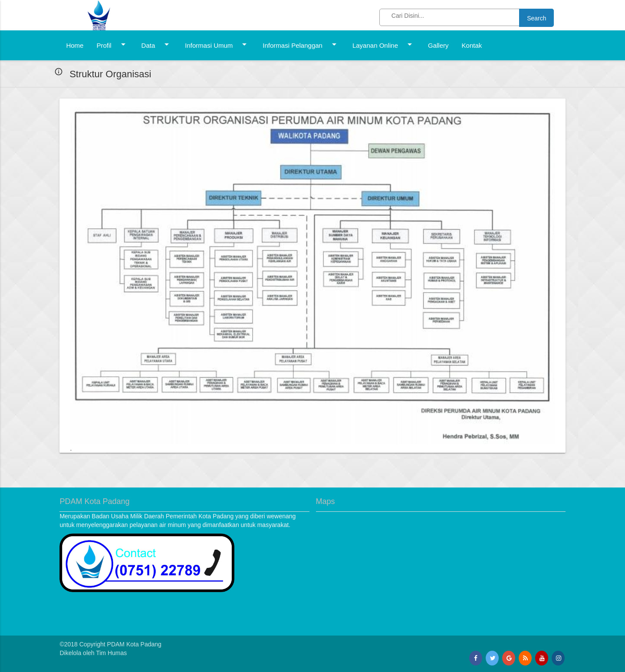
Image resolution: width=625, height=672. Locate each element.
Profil (112, 44)
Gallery (438, 45)
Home (75, 45)
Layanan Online (384, 44)
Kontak (472, 45)
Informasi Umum (217, 44)
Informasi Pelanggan (301, 44)
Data (157, 44)
